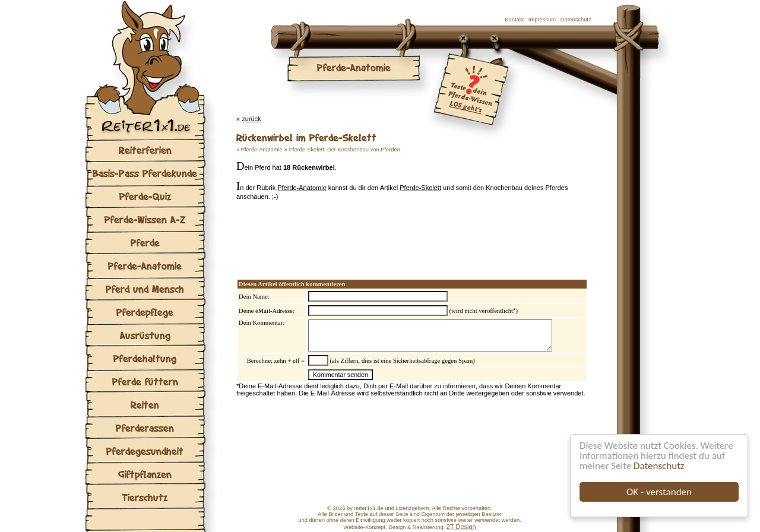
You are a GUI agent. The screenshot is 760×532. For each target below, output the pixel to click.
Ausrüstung (145, 335)
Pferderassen (145, 428)
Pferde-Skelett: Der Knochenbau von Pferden (345, 150)
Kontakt (514, 20)
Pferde (145, 243)
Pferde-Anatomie (145, 266)
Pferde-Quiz (145, 196)
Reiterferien (145, 150)
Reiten (145, 405)
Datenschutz (659, 466)
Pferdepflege (145, 312)
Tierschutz (145, 497)
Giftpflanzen (145, 474)
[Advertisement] (375, 232)
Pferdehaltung (145, 358)
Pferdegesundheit (145, 451)
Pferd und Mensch (145, 289)
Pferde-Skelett (420, 188)
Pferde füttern (145, 381)
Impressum (542, 20)
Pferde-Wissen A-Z (145, 219)
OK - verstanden (659, 492)
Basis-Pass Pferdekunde (145, 173)
